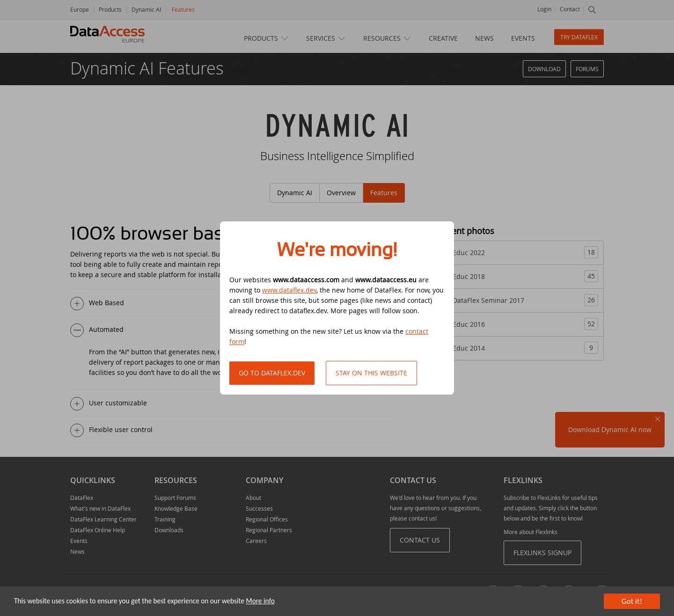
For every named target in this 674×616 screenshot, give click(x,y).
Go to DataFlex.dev (272, 373)
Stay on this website (371, 373)
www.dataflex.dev (289, 290)
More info (260, 601)
